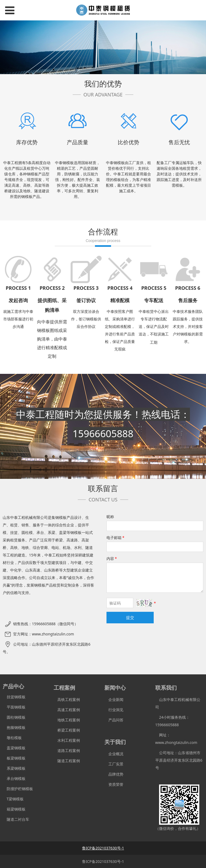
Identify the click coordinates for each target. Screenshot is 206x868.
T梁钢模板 (13, 799)
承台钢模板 (14, 778)
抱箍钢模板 (14, 727)
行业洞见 (114, 710)
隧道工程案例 (67, 761)
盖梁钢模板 (14, 748)
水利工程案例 (67, 740)
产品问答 (114, 720)
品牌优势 (114, 774)
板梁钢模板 (14, 758)
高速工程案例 (67, 710)
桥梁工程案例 (67, 730)
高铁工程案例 (67, 699)
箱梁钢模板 (14, 809)
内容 (112, 558)
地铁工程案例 (67, 720)
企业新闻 (114, 699)
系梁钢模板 (14, 768)
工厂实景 (114, 764)
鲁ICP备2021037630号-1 (103, 861)
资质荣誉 (114, 784)
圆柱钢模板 (16, 717)
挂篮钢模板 (14, 697)
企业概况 (114, 754)
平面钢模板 (14, 707)
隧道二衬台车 (16, 819)
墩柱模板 (12, 738)
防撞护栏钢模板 (18, 789)
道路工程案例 (67, 751)
